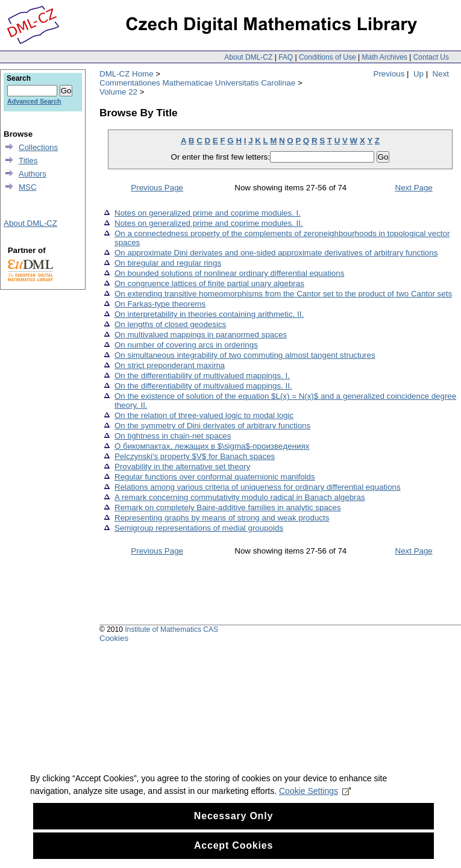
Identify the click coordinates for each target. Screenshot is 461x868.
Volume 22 (118, 92)
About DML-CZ (248, 57)
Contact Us (431, 57)
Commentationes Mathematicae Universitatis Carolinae (197, 83)
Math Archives (384, 57)
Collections (38, 147)
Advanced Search (34, 101)
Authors (33, 174)
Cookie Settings (315, 814)
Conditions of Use (328, 57)
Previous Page (157, 188)
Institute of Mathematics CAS (171, 629)
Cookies (114, 638)
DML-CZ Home (127, 74)
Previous (389, 74)
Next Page (414, 188)
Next (441, 74)
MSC (28, 187)
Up (419, 74)
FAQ (286, 57)
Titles (28, 161)
